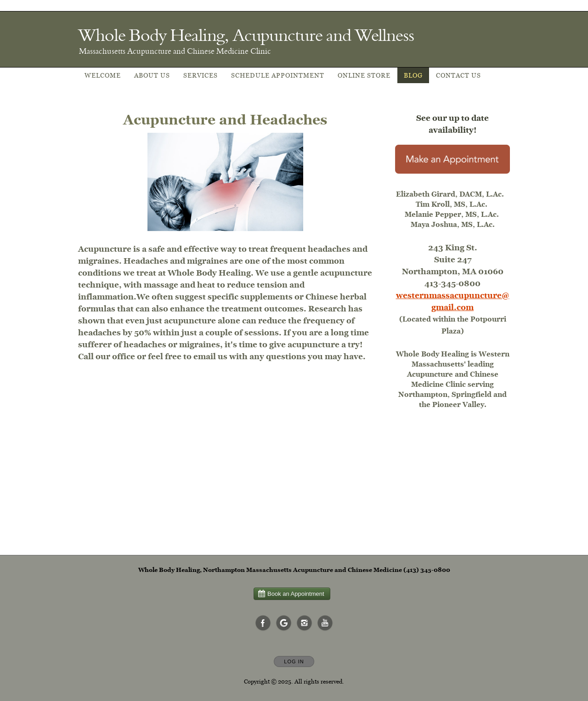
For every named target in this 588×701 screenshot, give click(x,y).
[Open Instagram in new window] (305, 623)
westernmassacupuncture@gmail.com (453, 301)
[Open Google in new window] (284, 623)
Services (201, 75)
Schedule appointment (278, 75)
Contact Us (458, 75)
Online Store (364, 75)
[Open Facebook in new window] (263, 623)
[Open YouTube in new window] (325, 623)
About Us (152, 75)
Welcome (103, 75)
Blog (413, 75)
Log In (294, 661)
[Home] (246, 35)
